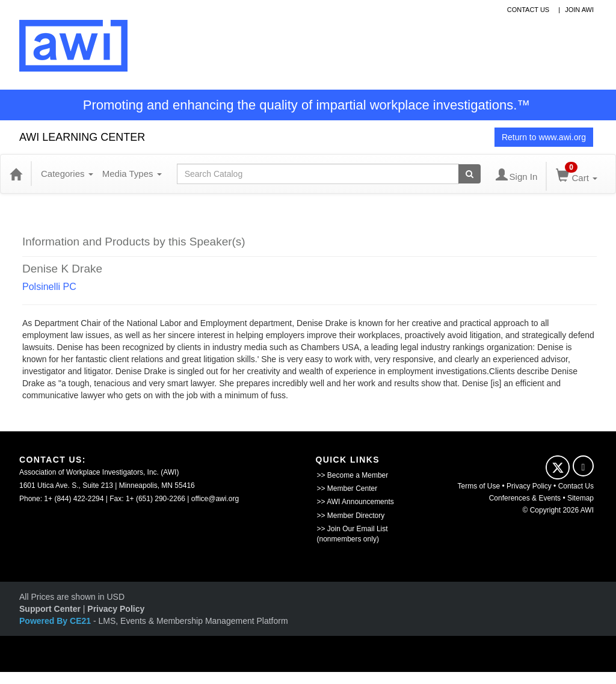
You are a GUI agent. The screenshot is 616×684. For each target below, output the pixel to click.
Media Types (132, 174)
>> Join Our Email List (353, 529)
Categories (67, 174)
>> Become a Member (353, 475)
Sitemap (581, 498)
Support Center (50, 609)
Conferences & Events (525, 498)
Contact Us (576, 486)
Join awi (579, 10)
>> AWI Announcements (356, 502)
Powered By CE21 (56, 621)
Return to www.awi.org (544, 137)
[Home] (16, 174)
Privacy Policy (529, 486)
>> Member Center (347, 488)
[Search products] (470, 174)
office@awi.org (215, 499)
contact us (528, 10)
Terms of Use (479, 486)
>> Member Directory (351, 516)
